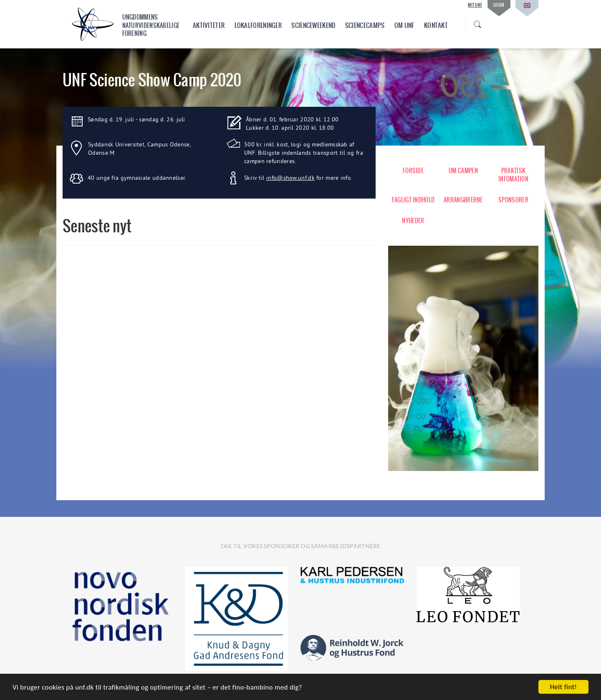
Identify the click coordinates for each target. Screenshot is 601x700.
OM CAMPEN (463, 171)
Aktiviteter (209, 25)
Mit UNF (475, 5)
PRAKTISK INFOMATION (513, 175)
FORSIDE (413, 171)
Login (499, 5)
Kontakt (436, 25)
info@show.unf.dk (290, 178)
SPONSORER (513, 200)
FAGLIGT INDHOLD (413, 200)
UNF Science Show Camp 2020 (152, 80)
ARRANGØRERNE (463, 200)
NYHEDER (413, 221)
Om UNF (404, 25)
